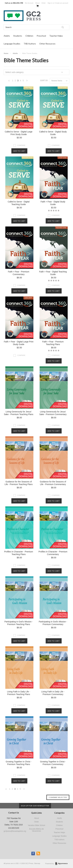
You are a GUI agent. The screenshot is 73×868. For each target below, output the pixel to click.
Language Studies (12, 44)
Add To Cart (19, 151)
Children (29, 36)
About (37, 3)
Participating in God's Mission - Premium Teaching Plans (19, 623)
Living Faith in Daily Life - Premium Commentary (53, 693)
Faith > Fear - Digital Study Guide (53, 203)
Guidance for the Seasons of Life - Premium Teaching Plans (19, 483)
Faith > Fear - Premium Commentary (19, 273)
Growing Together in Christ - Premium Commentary (53, 763)
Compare (21, 145)
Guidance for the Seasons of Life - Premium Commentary (53, 483)
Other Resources (47, 44)
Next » (27, 81)
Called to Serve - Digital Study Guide (53, 133)
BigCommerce (62, 864)
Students (18, 36)
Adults (7, 36)
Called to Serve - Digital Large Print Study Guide (19, 133)
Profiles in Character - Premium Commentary (53, 553)
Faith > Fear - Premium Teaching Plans (53, 343)
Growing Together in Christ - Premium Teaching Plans (19, 763)
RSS (38, 854)
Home (6, 53)
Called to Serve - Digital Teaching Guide (19, 203)
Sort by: (44, 81)
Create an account (61, 3)
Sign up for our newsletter (35, 806)
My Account (29, 3)
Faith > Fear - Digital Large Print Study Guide (19, 343)
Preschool (41, 36)
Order (44, 3)
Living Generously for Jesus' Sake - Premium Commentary (53, 413)
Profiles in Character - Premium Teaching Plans (19, 553)
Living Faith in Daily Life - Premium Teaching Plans (19, 693)
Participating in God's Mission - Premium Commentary (53, 623)
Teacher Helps (56, 36)
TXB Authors (30, 44)
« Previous (9, 81)
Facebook (33, 854)
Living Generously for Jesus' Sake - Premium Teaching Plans (19, 413)
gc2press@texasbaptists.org (15, 831)
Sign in (50, 3)
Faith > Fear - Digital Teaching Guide (53, 273)
